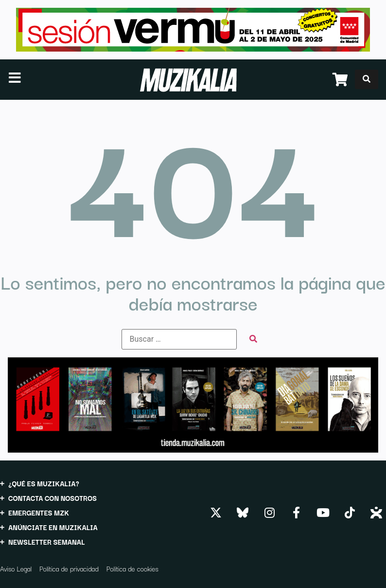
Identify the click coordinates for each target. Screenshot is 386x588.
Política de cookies (132, 569)
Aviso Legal (16, 569)
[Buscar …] (179, 339)
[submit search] (253, 339)
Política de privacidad (69, 569)
